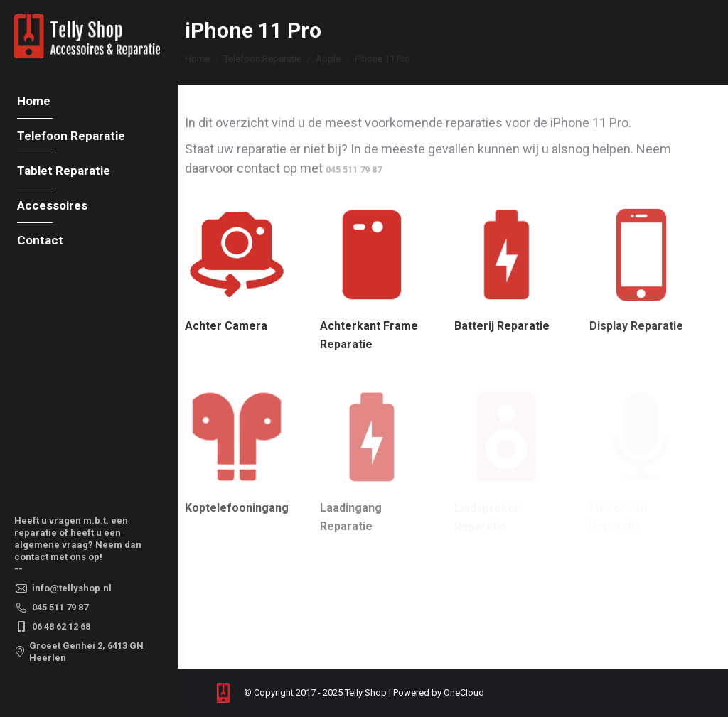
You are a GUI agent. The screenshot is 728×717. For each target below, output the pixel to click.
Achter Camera (226, 326)
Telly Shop (366, 692)
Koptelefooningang (237, 508)
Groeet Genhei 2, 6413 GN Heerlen (79, 652)
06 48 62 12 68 (52, 627)
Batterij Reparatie (502, 326)
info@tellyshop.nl (63, 588)
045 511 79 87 (51, 608)
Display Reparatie (636, 326)
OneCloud (464, 692)
